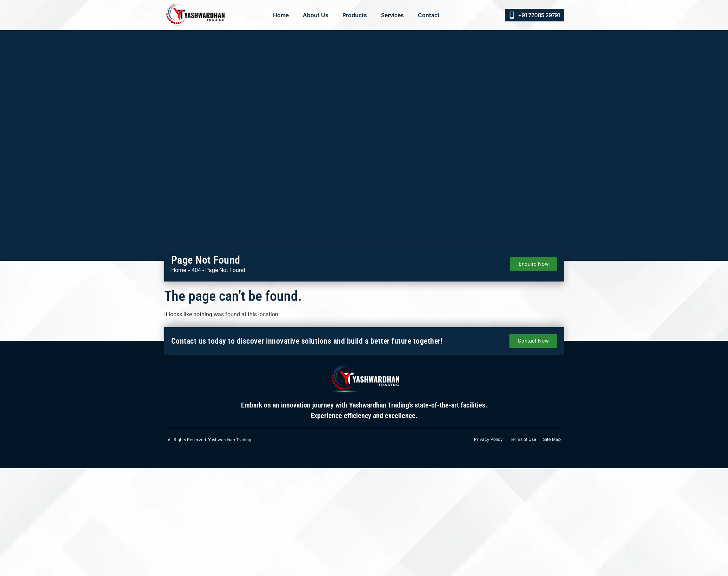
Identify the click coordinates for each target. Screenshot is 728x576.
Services (392, 15)
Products (355, 15)
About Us (316, 15)
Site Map (552, 439)
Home (281, 15)
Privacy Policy (488, 439)
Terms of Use (523, 439)
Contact (429, 15)
